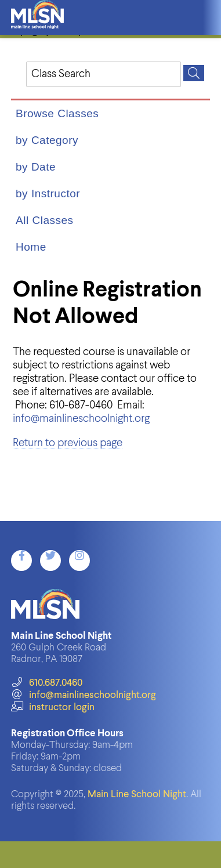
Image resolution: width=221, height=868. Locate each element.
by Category (47, 140)
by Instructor (48, 194)
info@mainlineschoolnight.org (81, 419)
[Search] (194, 73)
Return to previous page (68, 443)
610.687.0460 (47, 683)
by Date (36, 167)
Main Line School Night (137, 795)
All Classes (44, 220)
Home (31, 247)
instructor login (53, 708)
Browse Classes (57, 113)
